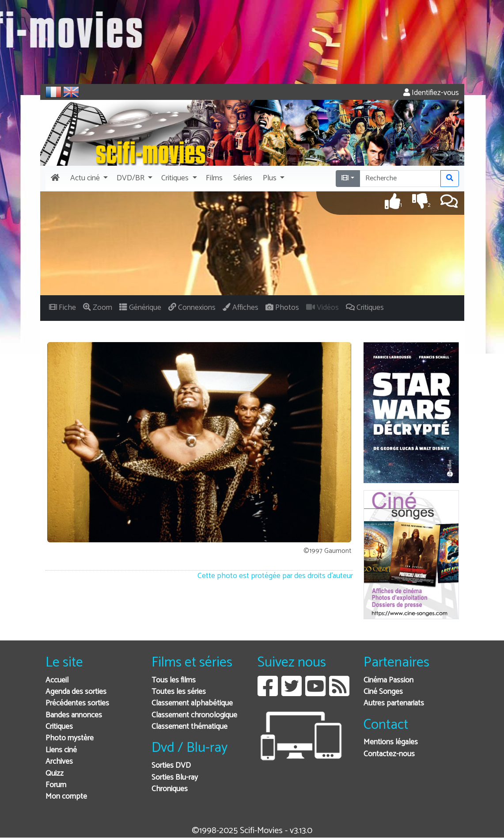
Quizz (55, 774)
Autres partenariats (394, 703)
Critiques (59, 727)
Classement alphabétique (192, 703)
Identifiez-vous (431, 93)
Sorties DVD (171, 766)
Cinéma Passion (388, 680)
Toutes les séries (179, 692)
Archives (59, 762)
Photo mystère (70, 738)
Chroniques (170, 789)
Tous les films (174, 680)
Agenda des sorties (76, 692)
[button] (88, 179)
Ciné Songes (383, 692)
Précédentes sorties (77, 703)
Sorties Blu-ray (175, 778)
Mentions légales (391, 742)
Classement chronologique (194, 715)
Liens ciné (61, 750)
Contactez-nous (389, 754)
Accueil (57, 680)
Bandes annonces (74, 715)
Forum (56, 785)
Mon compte (66, 797)
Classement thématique (189, 727)
